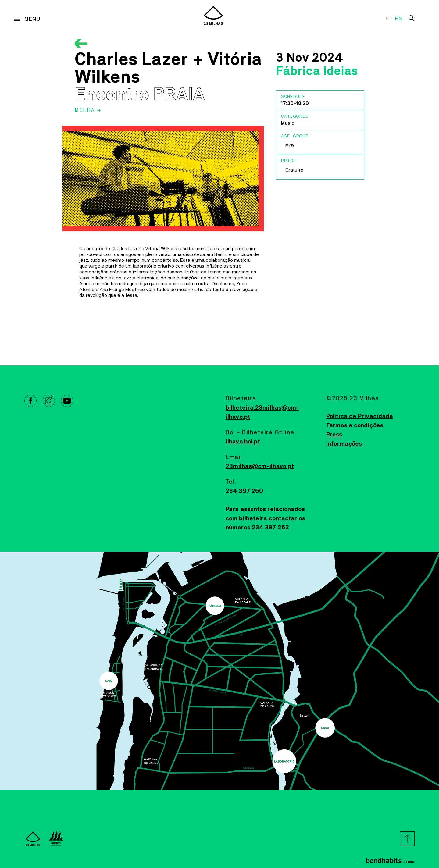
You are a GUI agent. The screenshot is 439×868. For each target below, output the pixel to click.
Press (334, 435)
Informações (344, 444)
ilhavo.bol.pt (243, 442)
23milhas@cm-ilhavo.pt (260, 466)
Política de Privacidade (360, 416)
